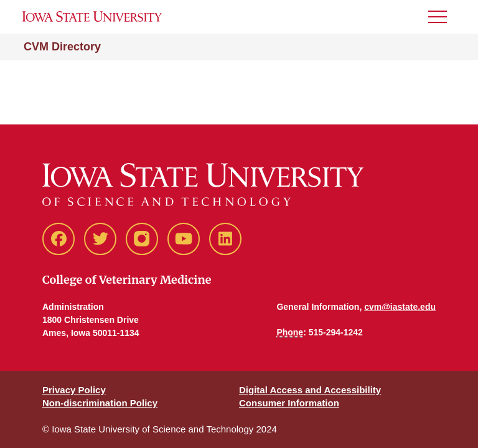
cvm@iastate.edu (400, 307)
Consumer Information (289, 403)
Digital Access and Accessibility (310, 390)
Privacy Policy (74, 390)
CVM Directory (62, 47)
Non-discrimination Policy (100, 403)
